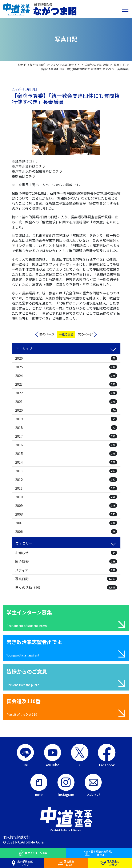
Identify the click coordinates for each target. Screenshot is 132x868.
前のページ (47, 334)
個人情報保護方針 (17, 837)
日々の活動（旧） (66, 587)
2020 (66, 410)
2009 (66, 505)
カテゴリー (24, 543)
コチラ (34, 161)
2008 (66, 514)
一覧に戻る (66, 334)
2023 (66, 384)
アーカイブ (24, 349)
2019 (66, 419)
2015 (66, 453)
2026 (66, 358)
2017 (66, 436)
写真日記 (66, 579)
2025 (66, 367)
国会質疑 (66, 561)
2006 (66, 531)
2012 (66, 479)
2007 (66, 523)
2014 (66, 462)
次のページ (85, 334)
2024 (66, 375)
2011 (66, 488)
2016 (66, 445)
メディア (66, 570)
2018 (66, 427)
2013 (66, 471)
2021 (66, 401)
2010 (66, 497)
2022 (66, 393)
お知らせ (66, 553)
